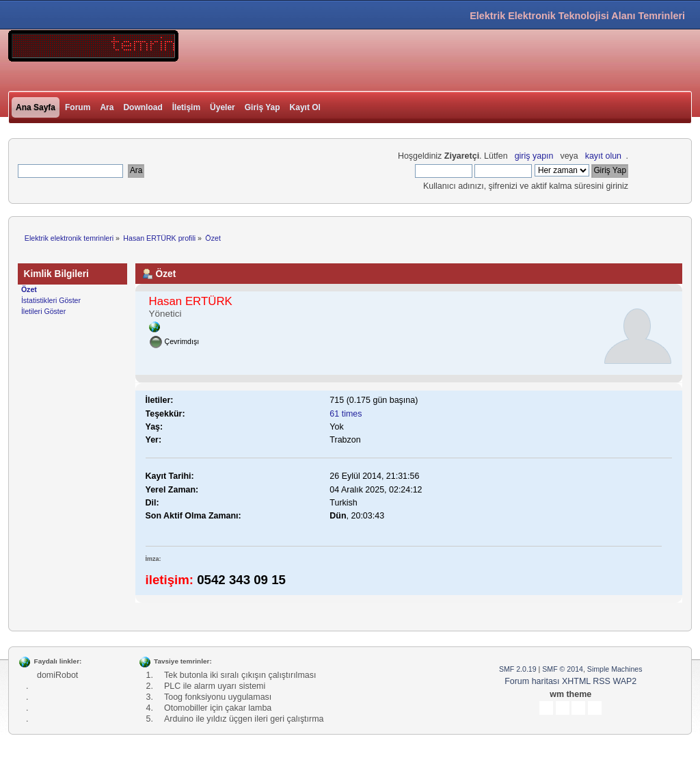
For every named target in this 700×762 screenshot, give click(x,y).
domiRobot (57, 675)
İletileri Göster (43, 311)
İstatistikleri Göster (51, 300)
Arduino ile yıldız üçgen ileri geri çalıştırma (244, 719)
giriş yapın (534, 156)
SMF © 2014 (563, 669)
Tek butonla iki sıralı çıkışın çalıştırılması (240, 675)
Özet (29, 289)
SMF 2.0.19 (518, 669)
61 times (346, 414)
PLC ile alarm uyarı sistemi (215, 686)
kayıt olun (603, 156)
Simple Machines (615, 669)
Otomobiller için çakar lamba (218, 708)
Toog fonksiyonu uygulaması (218, 697)
